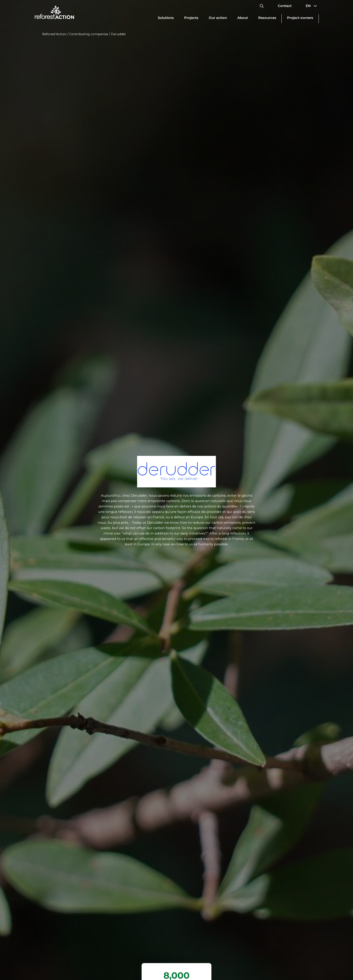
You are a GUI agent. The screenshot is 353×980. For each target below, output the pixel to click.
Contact (285, 6)
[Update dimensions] (166, 19)
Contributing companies (89, 34)
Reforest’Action (54, 34)
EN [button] (312, 6)
